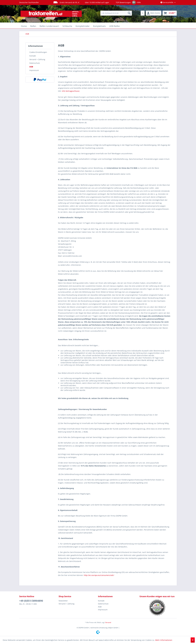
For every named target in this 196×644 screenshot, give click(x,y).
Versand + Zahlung (37, 59)
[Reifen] (33, 26)
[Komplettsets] (99, 26)
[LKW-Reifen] (115, 26)
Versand (108, 622)
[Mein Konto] (154, 13)
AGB (31, 67)
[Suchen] (129, 13)
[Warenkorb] (170, 13)
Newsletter (63, 601)
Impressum (34, 70)
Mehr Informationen (164, 640)
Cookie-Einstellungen (38, 52)
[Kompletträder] (83, 26)
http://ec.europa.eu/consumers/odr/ (99, 575)
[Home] (24, 26)
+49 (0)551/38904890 (31, 601)
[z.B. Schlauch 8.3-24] (116, 13)
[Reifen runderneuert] (49, 26)
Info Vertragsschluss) (71, 91)
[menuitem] (116, 13)
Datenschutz (35, 63)
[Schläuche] (67, 26)
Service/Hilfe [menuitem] (167, 2)
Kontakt (33, 56)
